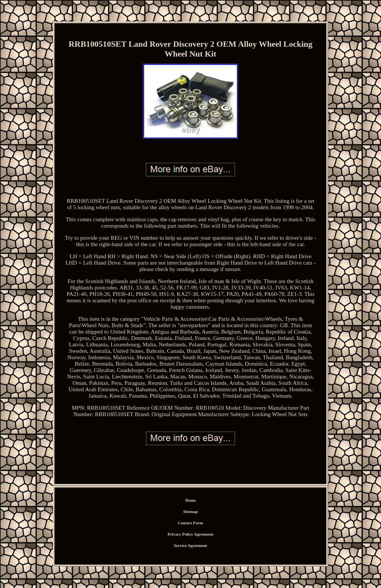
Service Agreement (190, 545)
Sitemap (191, 511)
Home (190, 500)
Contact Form (190, 523)
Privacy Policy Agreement (190, 534)
